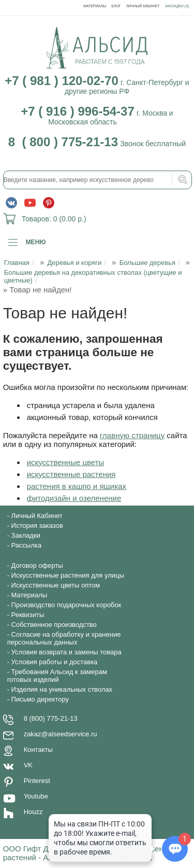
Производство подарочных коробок (66, 605)
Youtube (36, 796)
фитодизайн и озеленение (74, 498)
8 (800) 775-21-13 (51, 718)
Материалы (95, 6)
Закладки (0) (177, 6)
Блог (116, 6)
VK (28, 765)
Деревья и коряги (74, 263)
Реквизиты (28, 615)
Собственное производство (54, 625)
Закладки (26, 535)
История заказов (37, 526)
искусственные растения (71, 474)
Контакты (38, 750)
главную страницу (132, 435)
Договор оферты (37, 565)
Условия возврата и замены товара (66, 652)
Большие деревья (147, 263)
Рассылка (27, 545)
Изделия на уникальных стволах (62, 689)
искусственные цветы (66, 462)
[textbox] (98, 180)
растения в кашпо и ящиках (77, 486)
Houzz (33, 812)
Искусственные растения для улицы (68, 575)
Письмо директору (40, 699)
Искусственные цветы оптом (56, 585)
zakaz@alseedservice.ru (61, 734)
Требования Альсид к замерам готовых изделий (57, 676)
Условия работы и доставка (55, 662)
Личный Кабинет (143, 6)
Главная (17, 263)
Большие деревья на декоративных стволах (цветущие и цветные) (93, 276)
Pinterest (37, 781)
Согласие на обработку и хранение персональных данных (64, 638)
